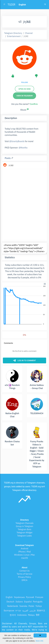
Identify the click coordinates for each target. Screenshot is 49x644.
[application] (24, 305)
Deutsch (10, 602)
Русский (30, 597)
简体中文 (41, 611)
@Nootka (23, 148)
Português (38, 602)
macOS (24, 558)
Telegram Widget (24, 533)
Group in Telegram (25, 526)
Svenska (23, 606)
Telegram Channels (24, 523)
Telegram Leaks (25, 536)
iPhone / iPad (24, 552)
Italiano (19, 602)
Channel (29, 33)
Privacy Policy (24, 577)
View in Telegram (25, 96)
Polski (31, 606)
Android (24, 548)
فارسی (32, 611)
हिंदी (38, 615)
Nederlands (13, 606)
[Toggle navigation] (45, 5)
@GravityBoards (17, 141)
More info (39, 641)
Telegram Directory (13, 33)
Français (39, 597)
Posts (8, 158)
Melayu (31, 615)
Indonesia (22, 615)
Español (28, 602)
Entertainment (14, 36)
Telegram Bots (24, 529)
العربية (25, 611)
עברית (18, 611)
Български (9, 611)
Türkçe (39, 606)
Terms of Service (24, 574)
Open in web (24, 89)
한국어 (13, 615)
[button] (45, 284)
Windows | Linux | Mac (24, 555)
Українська (19, 597)
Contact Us (24, 571)
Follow (24, 82)
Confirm (34, 104)
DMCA (25, 580)
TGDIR (11, 5)
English (9, 597)
